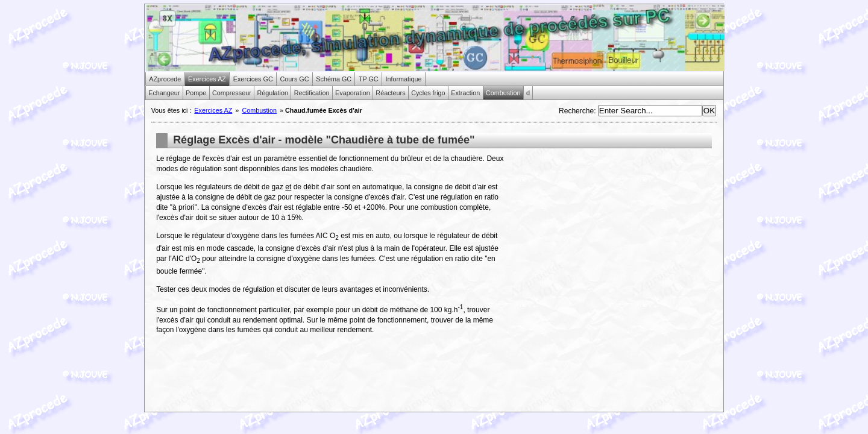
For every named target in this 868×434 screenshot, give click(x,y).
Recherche (576, 111)
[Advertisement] (611, 238)
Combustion (259, 110)
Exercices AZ (213, 110)
